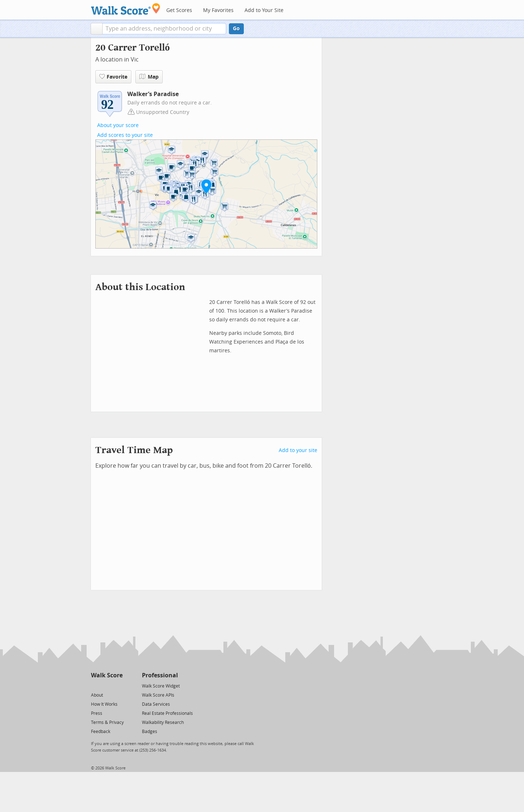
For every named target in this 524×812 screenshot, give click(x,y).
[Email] (118, 686)
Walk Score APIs (158, 695)
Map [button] (149, 77)
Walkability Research (163, 722)
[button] (97, 29)
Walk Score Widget (161, 686)
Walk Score (107, 675)
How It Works (104, 704)
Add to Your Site (264, 10)
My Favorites (218, 10)
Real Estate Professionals (167, 713)
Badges (150, 732)
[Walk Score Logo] (126, 9)
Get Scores (179, 10)
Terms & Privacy (107, 722)
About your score (118, 125)
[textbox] (164, 29)
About (97, 695)
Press (97, 713)
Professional (160, 675)
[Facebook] (106, 686)
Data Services (156, 704)
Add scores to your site (125, 135)
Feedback (101, 732)
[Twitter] (95, 686)
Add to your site (298, 450)
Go (236, 29)
